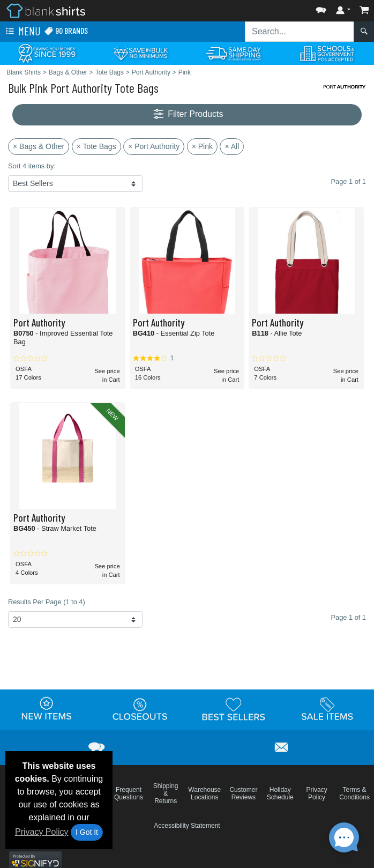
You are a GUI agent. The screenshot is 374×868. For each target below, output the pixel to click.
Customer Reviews (243, 793)
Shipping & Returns (166, 793)
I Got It (87, 832)
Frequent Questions (129, 793)
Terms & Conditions (354, 793)
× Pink (202, 146)
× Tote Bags (96, 146)
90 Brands (66, 31)
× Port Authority (154, 146)
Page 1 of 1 (349, 617)
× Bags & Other (39, 146)
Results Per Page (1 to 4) (47, 602)
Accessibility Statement (187, 826)
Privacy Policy (42, 832)
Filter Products (187, 114)
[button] (321, 8)
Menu (22, 32)
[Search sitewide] (300, 32)
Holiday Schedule (280, 793)
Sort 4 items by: (32, 166)
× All (232, 146)
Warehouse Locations (204, 793)
